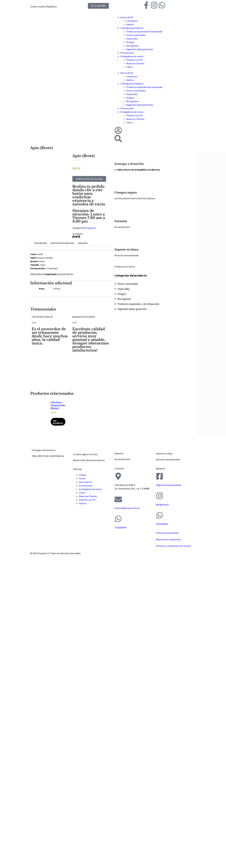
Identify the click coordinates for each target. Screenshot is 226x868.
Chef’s (129, 67)
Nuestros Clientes (135, 63)
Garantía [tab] (83, 243)
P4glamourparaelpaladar (169, 485)
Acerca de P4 (127, 17)
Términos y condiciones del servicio (173, 546)
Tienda (82, 475)
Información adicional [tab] (62, 243)
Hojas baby (132, 39)
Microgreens (133, 46)
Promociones (127, 53)
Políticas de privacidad (167, 533)
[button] (74, 237)
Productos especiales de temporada (144, 31)
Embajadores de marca (132, 56)
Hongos (130, 42)
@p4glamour (162, 504)
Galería (130, 24)
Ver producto (58, 422)
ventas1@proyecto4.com (127, 508)
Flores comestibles (136, 35)
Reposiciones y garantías (168, 539)
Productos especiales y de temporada (138, 304)
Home (82, 478)
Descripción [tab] (41, 243)
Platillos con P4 (134, 60)
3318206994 (120, 528)
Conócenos (132, 21)
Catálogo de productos (132, 28)
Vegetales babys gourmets (140, 49)
